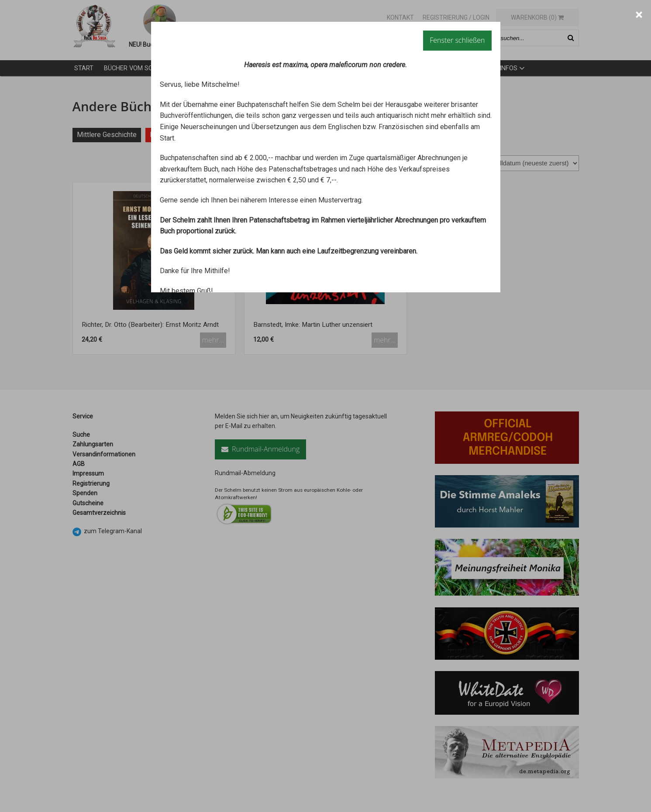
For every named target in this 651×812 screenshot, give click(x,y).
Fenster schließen (457, 40)
